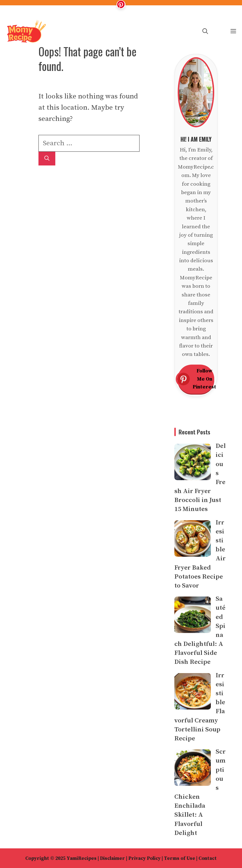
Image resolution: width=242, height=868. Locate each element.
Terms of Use (180, 858)
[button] (205, 32)
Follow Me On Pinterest (196, 379)
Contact (208, 858)
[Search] (47, 159)
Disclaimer (112, 858)
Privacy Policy (144, 858)
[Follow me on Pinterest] (121, 4)
